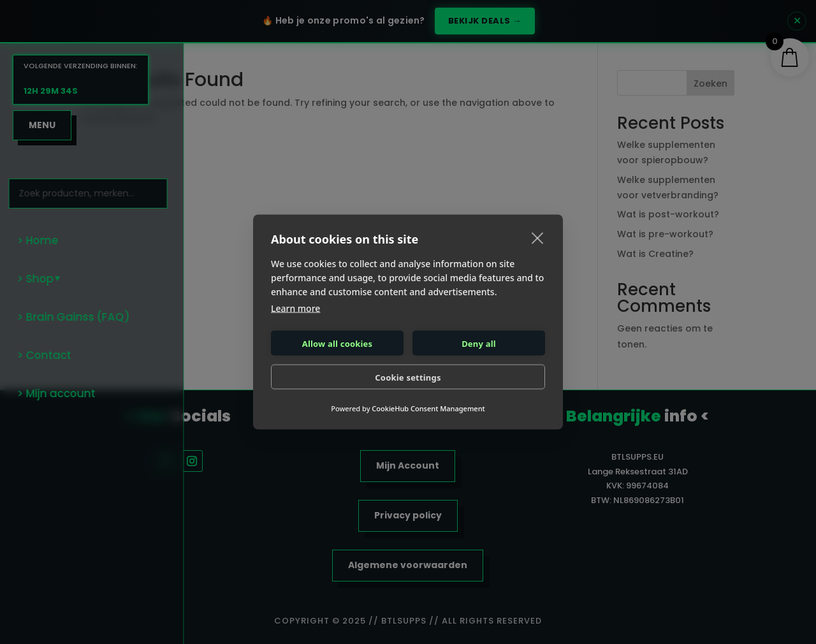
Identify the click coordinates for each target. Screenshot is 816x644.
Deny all (479, 343)
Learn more (295, 308)
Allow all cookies (338, 343)
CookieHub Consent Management (428, 408)
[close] (538, 238)
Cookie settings (408, 377)
